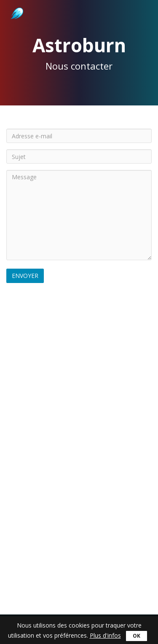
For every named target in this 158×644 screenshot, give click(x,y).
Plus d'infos (105, 635)
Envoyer (25, 276)
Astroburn (16, 4)
